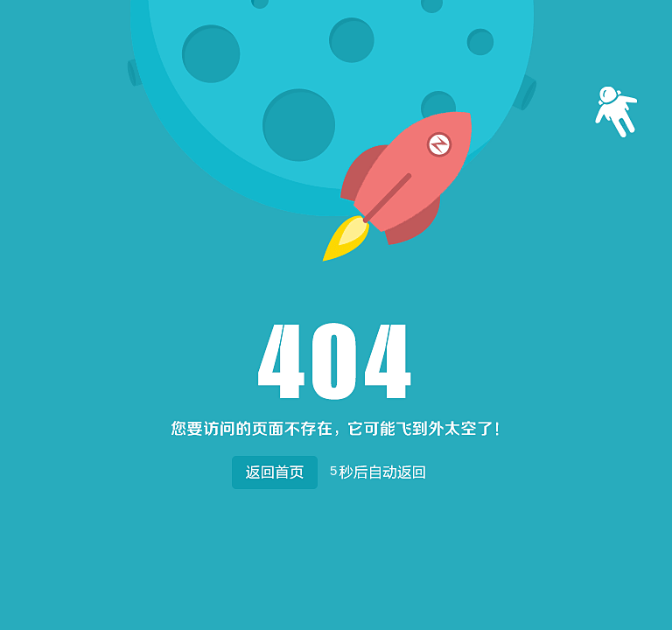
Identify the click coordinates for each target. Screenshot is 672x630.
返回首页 (274, 469)
